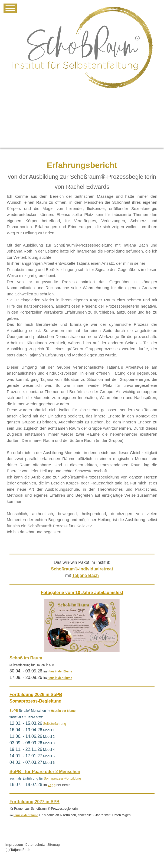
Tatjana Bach (86, 575)
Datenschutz (35, 845)
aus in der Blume (61, 671)
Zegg (52, 785)
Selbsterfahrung (55, 724)
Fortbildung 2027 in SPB (35, 802)
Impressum (14, 845)
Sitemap (54, 845)
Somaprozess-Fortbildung (62, 778)
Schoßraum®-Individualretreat (82, 569)
